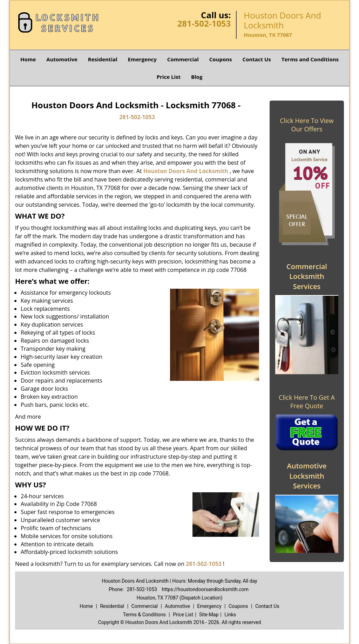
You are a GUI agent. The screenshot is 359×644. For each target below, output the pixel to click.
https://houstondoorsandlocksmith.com (205, 589)
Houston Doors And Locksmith (186, 171)
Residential (103, 59)
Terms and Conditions (310, 59)
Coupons (221, 59)
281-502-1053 (204, 23)
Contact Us (257, 59)
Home (28, 59)
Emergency (142, 59)
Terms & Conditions (144, 615)
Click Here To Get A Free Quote (307, 402)
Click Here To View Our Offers (307, 125)
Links (230, 615)
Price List (169, 77)
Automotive (62, 59)
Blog (197, 77)
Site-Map (209, 615)
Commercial (183, 59)
